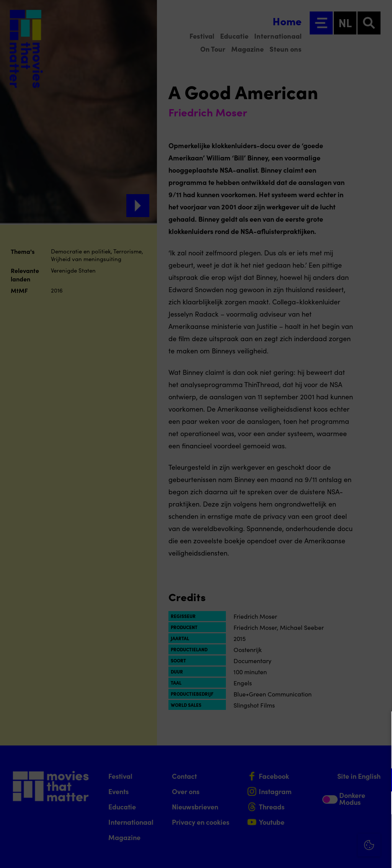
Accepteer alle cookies (327, 831)
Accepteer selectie (327, 854)
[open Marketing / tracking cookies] (380, 804)
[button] (319, 780)
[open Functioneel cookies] (380, 781)
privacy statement (296, 755)
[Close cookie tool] (380, 725)
